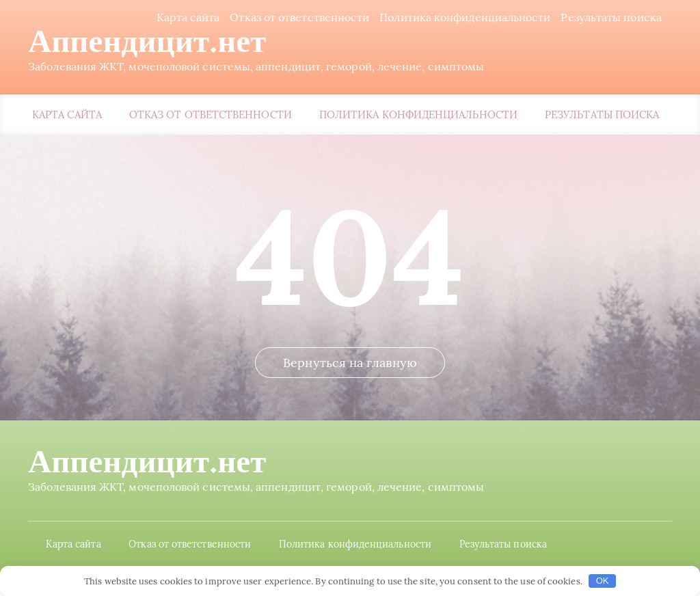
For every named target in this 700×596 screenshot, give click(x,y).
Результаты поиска (614, 17)
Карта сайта (191, 17)
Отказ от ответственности (303, 17)
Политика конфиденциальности (468, 17)
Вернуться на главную (350, 384)
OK (603, 581)
